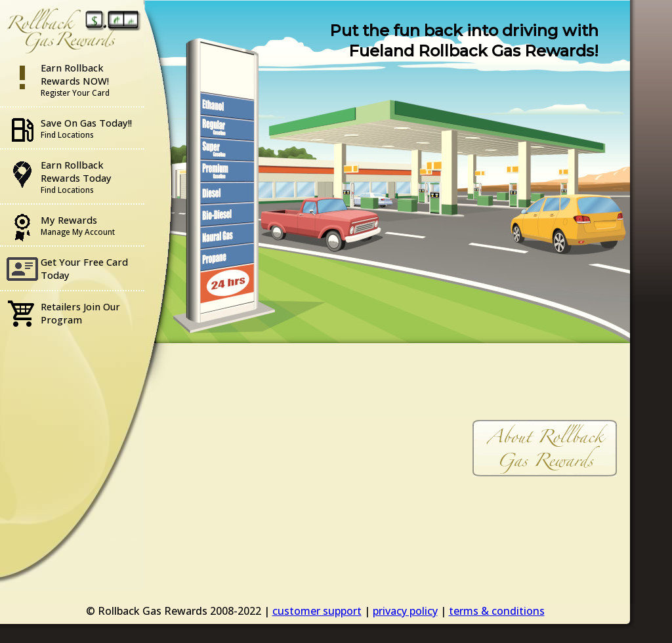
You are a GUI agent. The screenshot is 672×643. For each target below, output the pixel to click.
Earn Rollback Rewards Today (76, 176)
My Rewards (78, 225)
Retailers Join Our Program (80, 313)
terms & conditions (497, 611)
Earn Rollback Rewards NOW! (75, 79)
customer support (317, 611)
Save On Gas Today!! (86, 128)
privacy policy (405, 611)
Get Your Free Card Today (84, 268)
